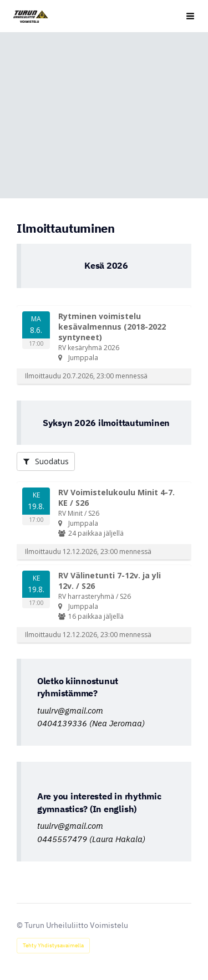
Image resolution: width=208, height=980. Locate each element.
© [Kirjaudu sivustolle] (21, 925)
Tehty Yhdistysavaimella (53, 945)
